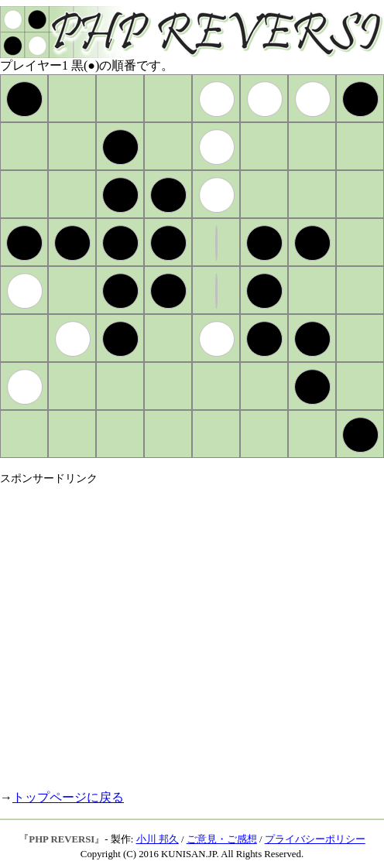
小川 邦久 (158, 839)
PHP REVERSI (62, 839)
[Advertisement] (145, 631)
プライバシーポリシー (315, 839)
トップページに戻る (68, 797)
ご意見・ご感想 (222, 839)
